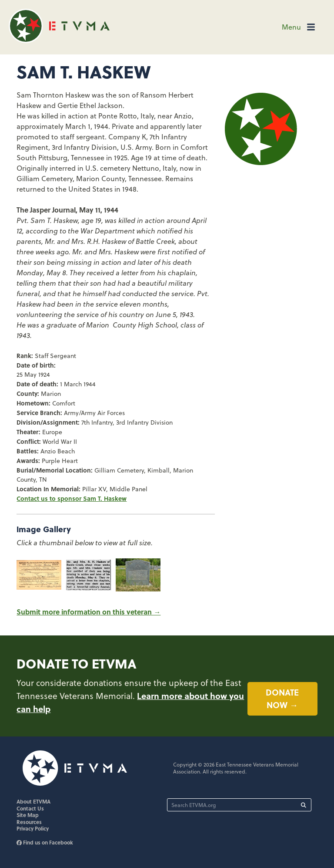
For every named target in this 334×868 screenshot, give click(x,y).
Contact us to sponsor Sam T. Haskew (72, 498)
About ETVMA (33, 801)
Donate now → (282, 698)
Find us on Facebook (45, 842)
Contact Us (30, 808)
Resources (29, 822)
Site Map (28, 815)
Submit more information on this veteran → (89, 612)
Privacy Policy (33, 828)
